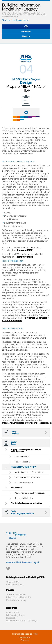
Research (11, 618)
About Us (26, 36)
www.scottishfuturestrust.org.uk (23, 562)
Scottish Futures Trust (16, 20)
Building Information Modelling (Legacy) (21, 7)
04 (26, 69)
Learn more (25, 637)
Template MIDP (25, 250)
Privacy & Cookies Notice (19, 597)
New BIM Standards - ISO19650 (22, 621)
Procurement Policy (16, 600)
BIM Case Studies (15, 585)
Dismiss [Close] (25, 640)
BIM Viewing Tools (15, 615)
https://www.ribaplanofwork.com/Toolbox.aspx (27, 423)
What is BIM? (13, 582)
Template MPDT (25, 257)
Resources (26, 32)
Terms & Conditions (16, 595)
